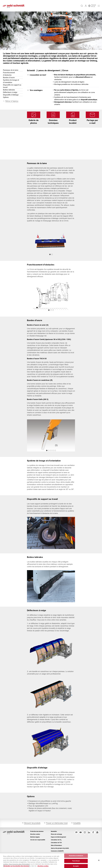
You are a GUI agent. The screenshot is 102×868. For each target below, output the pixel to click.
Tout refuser (76, 861)
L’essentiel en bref (37, 77)
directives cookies (43, 866)
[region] (51, 861)
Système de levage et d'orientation (11, 84)
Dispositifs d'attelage (11, 97)
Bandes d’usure (9, 80)
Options (6, 100)
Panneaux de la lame (11, 73)
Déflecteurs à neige (10, 95)
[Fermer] (99, 860)
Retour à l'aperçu (12, 104)
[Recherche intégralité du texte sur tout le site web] (81, 7)
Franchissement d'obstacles (9, 76)
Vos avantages (35, 93)
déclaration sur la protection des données (16, 866)
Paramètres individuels (76, 856)
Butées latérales (9, 92)
